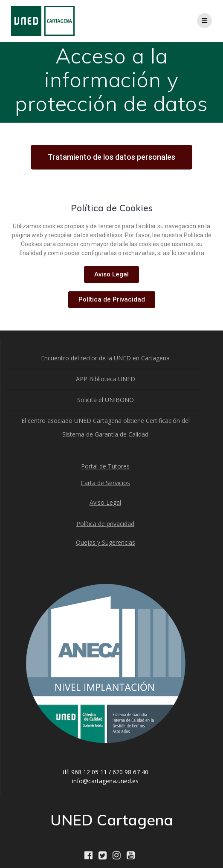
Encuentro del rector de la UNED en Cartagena (105, 358)
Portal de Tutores (105, 466)
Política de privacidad (105, 524)
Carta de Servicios (105, 483)
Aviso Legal (105, 502)
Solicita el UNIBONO (106, 400)
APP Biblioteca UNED (106, 379)
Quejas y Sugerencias (106, 542)
